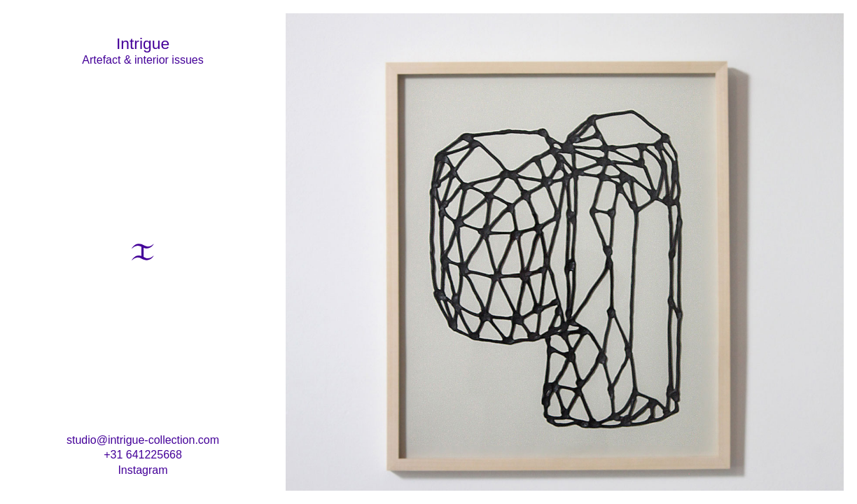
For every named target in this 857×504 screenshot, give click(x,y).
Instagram (142, 470)
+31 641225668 (143, 455)
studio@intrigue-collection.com (143, 440)
